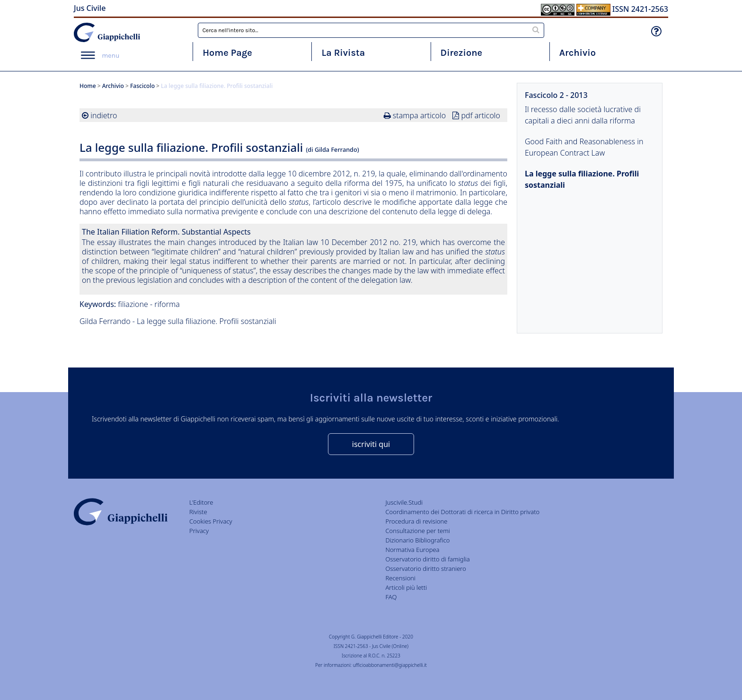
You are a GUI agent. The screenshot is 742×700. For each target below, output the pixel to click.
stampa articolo (419, 115)
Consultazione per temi (417, 531)
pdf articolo (481, 115)
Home (88, 86)
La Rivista (343, 53)
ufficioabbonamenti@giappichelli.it (390, 665)
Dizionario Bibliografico (417, 540)
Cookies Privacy (211, 521)
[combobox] (371, 30)
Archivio (578, 53)
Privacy (199, 531)
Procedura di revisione (416, 521)
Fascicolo (142, 86)
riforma (167, 304)
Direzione (461, 53)
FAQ (391, 597)
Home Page (227, 53)
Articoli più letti (406, 587)
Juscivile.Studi (404, 502)
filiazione (133, 304)
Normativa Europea (412, 550)
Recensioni (400, 578)
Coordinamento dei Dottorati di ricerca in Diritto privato (462, 512)
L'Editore (201, 502)
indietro (104, 115)
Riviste (198, 512)
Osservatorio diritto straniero (425, 569)
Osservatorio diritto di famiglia (427, 559)
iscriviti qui (371, 444)
